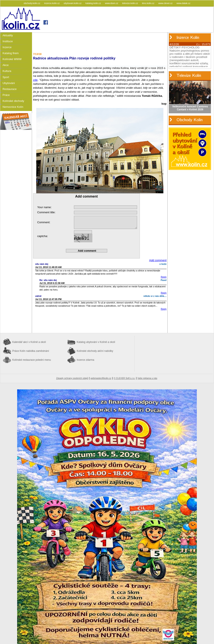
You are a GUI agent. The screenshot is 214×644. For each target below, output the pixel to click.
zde (35, 80)
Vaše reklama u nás (147, 378)
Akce (6, 65)
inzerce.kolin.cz (52, 3)
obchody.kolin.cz (32, 3)
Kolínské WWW (12, 59)
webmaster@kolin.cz (101, 378)
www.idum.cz (112, 3)
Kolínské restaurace (32, 360)
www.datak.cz (183, 3)
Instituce (8, 41)
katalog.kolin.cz (94, 3)
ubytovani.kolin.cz (73, 3)
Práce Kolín (31, 351)
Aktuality (8, 35)
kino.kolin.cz (148, 3)
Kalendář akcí (29, 342)
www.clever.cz (166, 3)
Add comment (158, 260)
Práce (6, 95)
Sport (6, 77)
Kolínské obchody (13, 101)
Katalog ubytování (96, 342)
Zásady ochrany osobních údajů (72, 378)
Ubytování (9, 83)
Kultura (7, 71)
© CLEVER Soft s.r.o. (124, 378)
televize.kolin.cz (131, 3)
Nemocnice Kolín (13, 107)
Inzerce (7, 47)
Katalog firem (11, 53)
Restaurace (10, 89)
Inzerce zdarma (85, 360)
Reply (164, 277)
